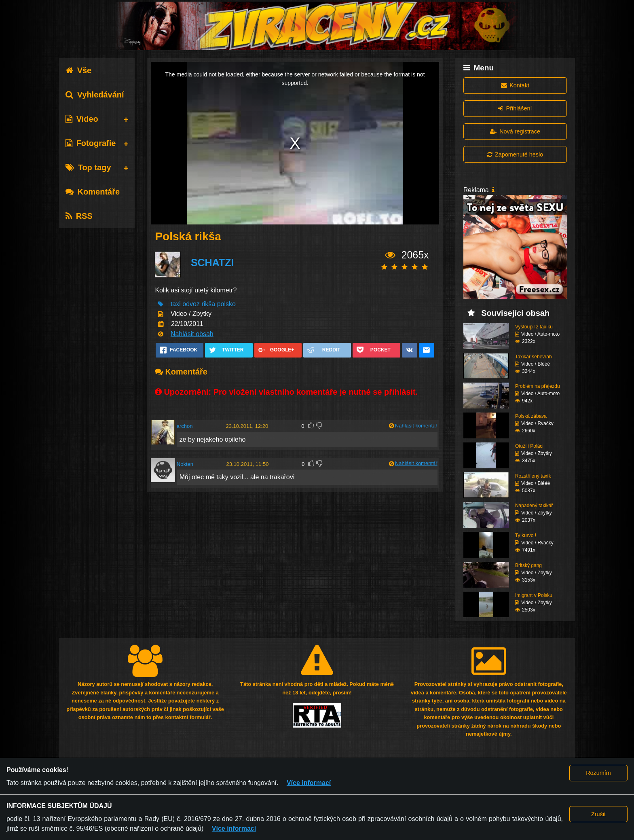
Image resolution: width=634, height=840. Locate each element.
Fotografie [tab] (91, 143)
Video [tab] (82, 119)
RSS (79, 216)
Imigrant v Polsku (534, 595)
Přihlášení (515, 108)
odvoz (191, 304)
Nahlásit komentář (416, 426)
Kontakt (515, 85)
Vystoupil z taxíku (534, 327)
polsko (226, 304)
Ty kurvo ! (526, 535)
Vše (79, 70)
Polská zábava (531, 416)
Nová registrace (515, 131)
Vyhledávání (95, 95)
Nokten (185, 464)
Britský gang (528, 565)
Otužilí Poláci (529, 446)
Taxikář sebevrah (534, 357)
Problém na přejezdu (538, 386)
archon (185, 426)
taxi (176, 304)
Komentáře (93, 192)
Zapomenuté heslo (515, 154)
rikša (208, 304)
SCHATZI (212, 262)
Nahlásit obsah (192, 334)
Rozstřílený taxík (533, 476)
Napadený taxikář (534, 506)
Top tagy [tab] (88, 167)
